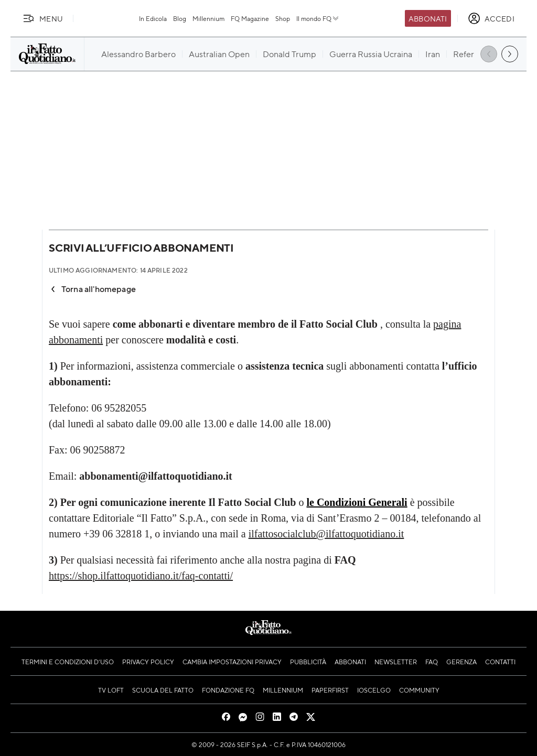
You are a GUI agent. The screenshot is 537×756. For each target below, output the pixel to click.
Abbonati (428, 18)
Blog (180, 18)
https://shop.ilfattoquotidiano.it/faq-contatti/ (141, 576)
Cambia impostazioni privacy (232, 662)
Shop (283, 18)
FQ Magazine (250, 18)
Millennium (208, 18)
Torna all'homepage (92, 289)
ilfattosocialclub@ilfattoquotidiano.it (326, 534)
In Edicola (153, 18)
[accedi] (491, 18)
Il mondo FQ (318, 18)
